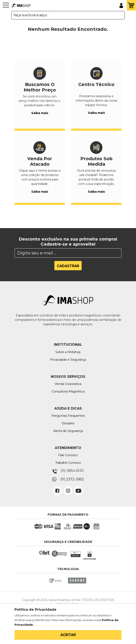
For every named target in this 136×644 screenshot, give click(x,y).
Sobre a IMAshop (68, 352)
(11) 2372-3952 (72, 479)
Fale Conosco (68, 455)
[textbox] (68, 15)
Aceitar (68, 635)
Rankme (77, 584)
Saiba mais (40, 113)
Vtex (57, 584)
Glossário (68, 423)
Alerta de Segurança (68, 431)
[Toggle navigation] (6, 7)
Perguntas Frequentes (68, 416)
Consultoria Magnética (68, 391)
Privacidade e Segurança (68, 360)
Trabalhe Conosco (68, 463)
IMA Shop (21, 6)
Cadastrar (68, 266)
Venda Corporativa (68, 384)
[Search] (68, 253)
